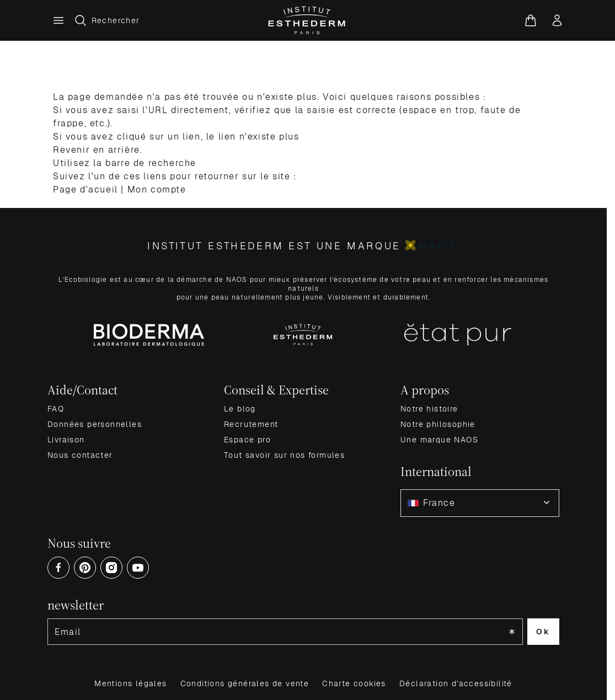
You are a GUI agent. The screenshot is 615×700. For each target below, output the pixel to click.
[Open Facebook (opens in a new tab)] (58, 568)
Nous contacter (80, 455)
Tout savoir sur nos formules (284, 455)
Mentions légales (130, 683)
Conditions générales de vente (245, 683)
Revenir (71, 150)
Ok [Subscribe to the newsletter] (543, 632)
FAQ (56, 409)
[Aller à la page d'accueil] (307, 20)
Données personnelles (95, 424)
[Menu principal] (58, 20)
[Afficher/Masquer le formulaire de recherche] (107, 20)
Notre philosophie (438, 424)
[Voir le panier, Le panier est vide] (531, 20)
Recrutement (251, 424)
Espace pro (247, 440)
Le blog (240, 409)
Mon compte (157, 189)
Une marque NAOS (439, 440)
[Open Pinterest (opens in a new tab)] (85, 568)
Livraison (66, 440)
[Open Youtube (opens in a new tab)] (138, 568)
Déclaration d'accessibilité (456, 683)
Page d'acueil (85, 189)
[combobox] (480, 503)
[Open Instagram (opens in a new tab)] (111, 568)
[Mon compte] (557, 20)
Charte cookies (354, 683)
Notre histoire (429, 409)
